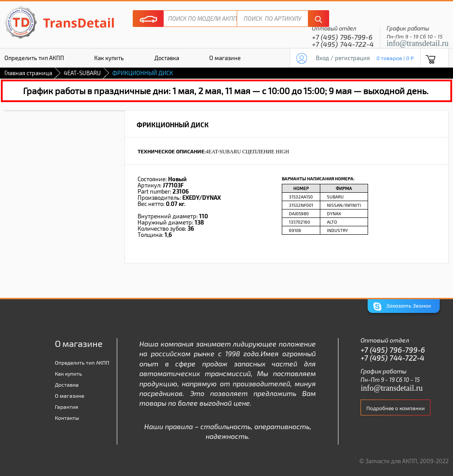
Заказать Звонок (402, 307)
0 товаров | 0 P (395, 58)
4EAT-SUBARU (82, 73)
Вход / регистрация (343, 58)
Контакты (67, 418)
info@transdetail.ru (418, 43)
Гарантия (67, 407)
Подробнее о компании (395, 408)
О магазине (225, 58)
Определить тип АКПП (82, 362)
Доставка (167, 58)
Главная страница (28, 73)
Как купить (109, 58)
